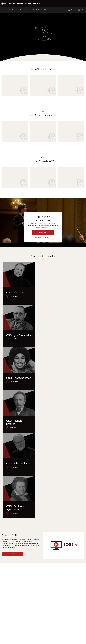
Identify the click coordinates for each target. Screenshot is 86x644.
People (22, 10)
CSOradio (71, 10)
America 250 (34, 10)
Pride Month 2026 (42, 10)
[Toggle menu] (84, 4)
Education (27, 10)
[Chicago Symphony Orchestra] (22, 4)
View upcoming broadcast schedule (43, 237)
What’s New (8, 10)
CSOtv (81, 10)
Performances (16, 10)
